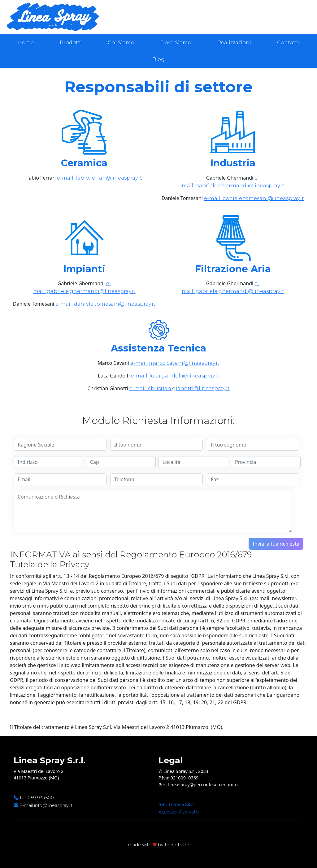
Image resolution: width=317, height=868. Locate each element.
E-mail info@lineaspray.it (46, 805)
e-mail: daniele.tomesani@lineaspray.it (254, 198)
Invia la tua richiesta (276, 544)
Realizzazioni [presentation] (234, 43)
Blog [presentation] (158, 59)
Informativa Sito (176, 805)
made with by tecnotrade (158, 845)
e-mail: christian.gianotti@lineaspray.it (180, 388)
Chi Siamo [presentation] (121, 43)
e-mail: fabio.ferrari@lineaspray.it (100, 178)
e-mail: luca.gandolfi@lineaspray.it (175, 376)
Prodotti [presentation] (71, 43)
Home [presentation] (26, 43)
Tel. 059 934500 (37, 798)
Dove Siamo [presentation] (176, 43)
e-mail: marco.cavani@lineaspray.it (175, 363)
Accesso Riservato (179, 812)
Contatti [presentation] (288, 43)
